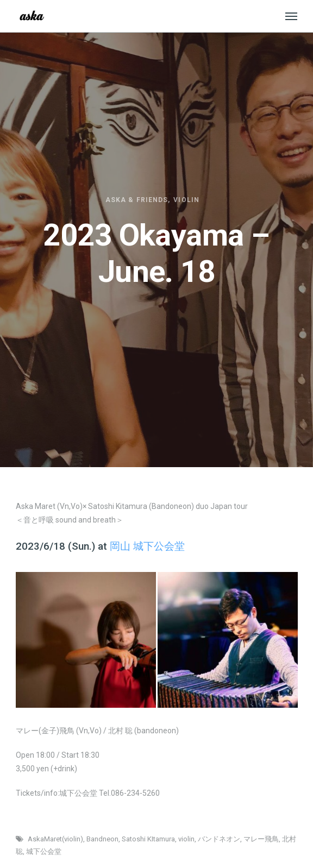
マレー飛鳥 (261, 839)
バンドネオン (219, 839)
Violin (186, 200)
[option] (86, 640)
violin (186, 839)
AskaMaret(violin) (55, 839)
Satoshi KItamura (148, 839)
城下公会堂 (44, 851)
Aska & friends (137, 200)
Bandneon (102, 839)
